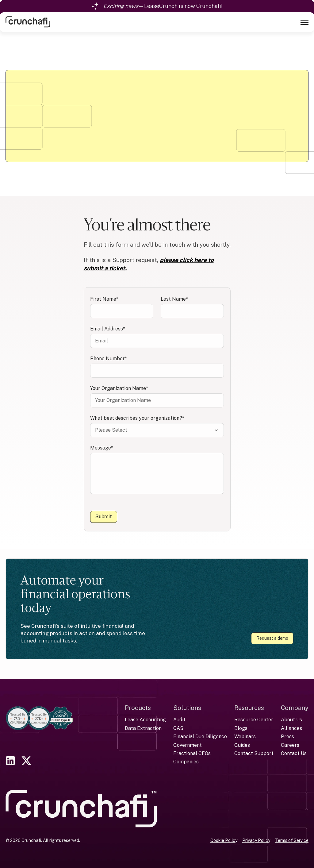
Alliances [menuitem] (291, 728)
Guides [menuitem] (242, 745)
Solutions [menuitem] (187, 708)
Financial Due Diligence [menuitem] (200, 736)
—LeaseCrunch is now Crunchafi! (163, 6)
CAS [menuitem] (178, 728)
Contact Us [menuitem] (294, 753)
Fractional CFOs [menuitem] (192, 753)
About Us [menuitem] (291, 719)
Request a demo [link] (272, 638)
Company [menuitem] (295, 708)
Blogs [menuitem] (241, 728)
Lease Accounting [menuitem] (145, 719)
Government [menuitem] (188, 745)
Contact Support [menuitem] (254, 753)
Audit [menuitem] (179, 719)
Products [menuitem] (138, 708)
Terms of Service (292, 840)
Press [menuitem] (287, 736)
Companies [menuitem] (186, 761)
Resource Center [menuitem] (254, 719)
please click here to (187, 260)
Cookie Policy (224, 840)
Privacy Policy (256, 840)
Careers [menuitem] (290, 745)
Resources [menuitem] (249, 708)
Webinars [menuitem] (245, 736)
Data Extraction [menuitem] (143, 728)
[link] (28, 21)
